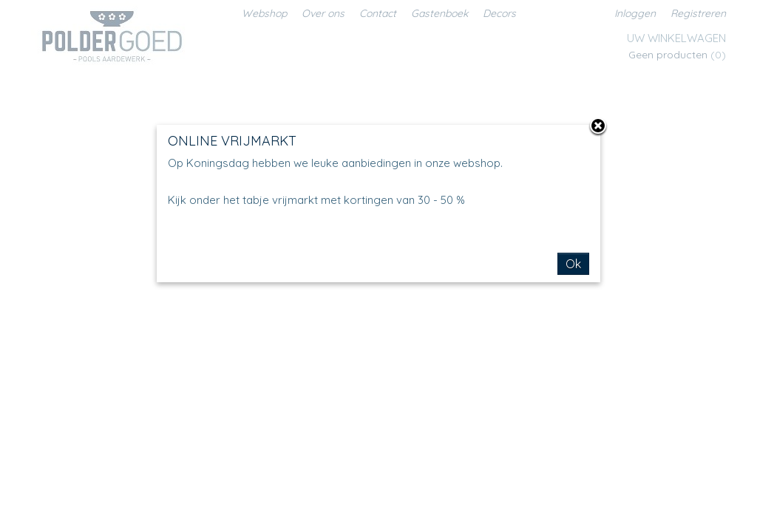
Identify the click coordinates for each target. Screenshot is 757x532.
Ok (573, 264)
